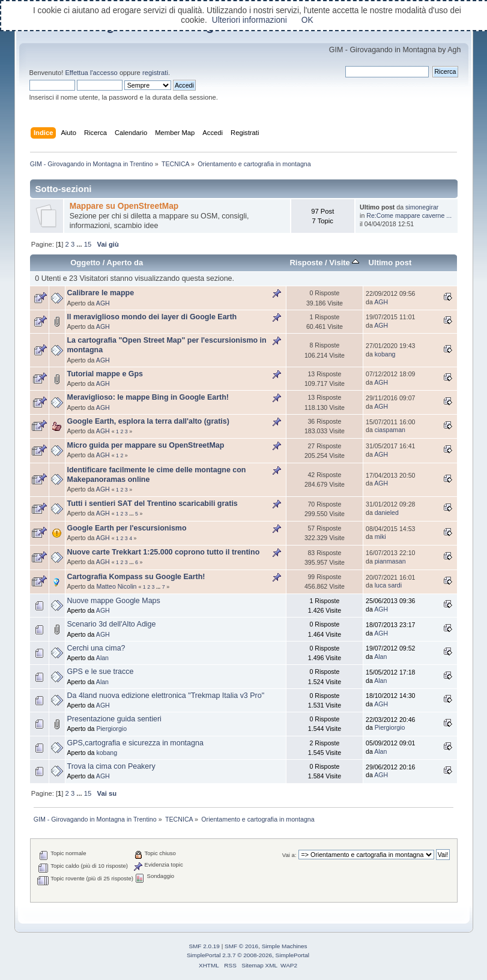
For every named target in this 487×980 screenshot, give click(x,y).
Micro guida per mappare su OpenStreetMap (146, 445)
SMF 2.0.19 (204, 946)
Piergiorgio (111, 729)
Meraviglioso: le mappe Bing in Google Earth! (148, 397)
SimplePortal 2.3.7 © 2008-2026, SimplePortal (248, 955)
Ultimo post (390, 263)
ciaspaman (390, 430)
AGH (103, 303)
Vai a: (289, 855)
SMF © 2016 (241, 946)
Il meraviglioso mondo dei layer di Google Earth (152, 317)
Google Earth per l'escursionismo (127, 528)
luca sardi (388, 585)
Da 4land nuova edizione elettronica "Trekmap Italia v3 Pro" (166, 696)
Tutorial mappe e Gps (105, 374)
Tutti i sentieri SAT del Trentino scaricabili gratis (153, 504)
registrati (155, 73)
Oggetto (85, 263)
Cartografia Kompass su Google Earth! (136, 577)
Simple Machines (285, 946)
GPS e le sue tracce (101, 672)
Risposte (306, 263)
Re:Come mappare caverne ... (409, 215)
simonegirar (422, 207)
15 (88, 244)
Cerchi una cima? (96, 648)
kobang (385, 354)
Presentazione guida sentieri (114, 719)
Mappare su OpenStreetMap (124, 206)
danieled (387, 513)
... (80, 244)
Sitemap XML (259, 965)
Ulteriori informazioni (250, 20)
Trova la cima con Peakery (111, 766)
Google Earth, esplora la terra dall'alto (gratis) (148, 421)
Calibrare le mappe (101, 293)
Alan (102, 658)
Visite (344, 263)
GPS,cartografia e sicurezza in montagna (135, 743)
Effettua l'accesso (91, 73)
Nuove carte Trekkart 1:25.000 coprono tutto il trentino (164, 552)
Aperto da (125, 263)
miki (380, 537)
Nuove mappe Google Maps (114, 601)
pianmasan (390, 561)
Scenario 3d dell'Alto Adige (112, 624)
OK (307, 20)
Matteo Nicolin (116, 586)
